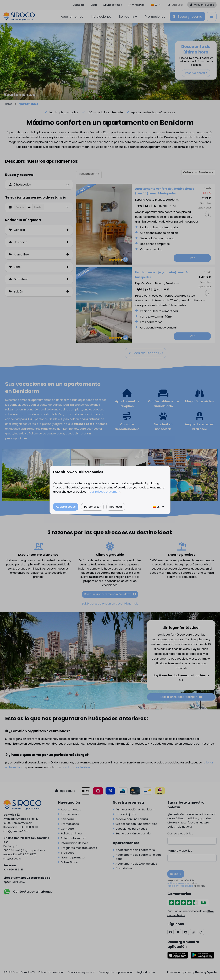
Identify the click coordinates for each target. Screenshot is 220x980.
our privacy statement (105, 492)
